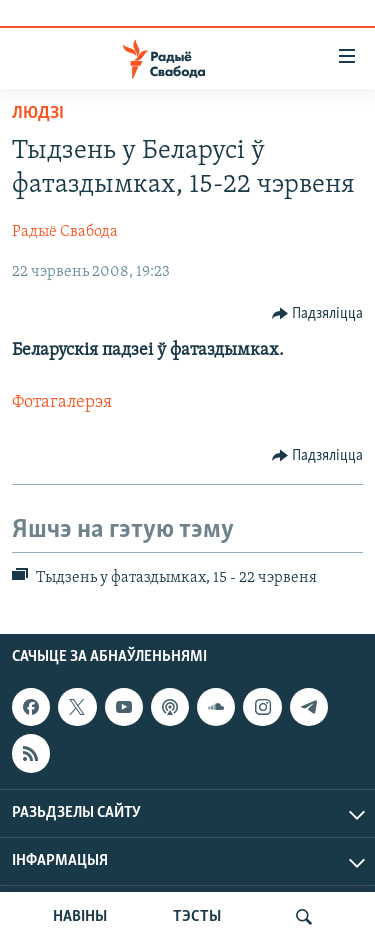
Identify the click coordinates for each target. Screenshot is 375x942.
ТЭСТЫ (197, 917)
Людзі (38, 113)
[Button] (318, 314)
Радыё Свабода (65, 232)
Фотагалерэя (62, 402)
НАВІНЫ (80, 917)
